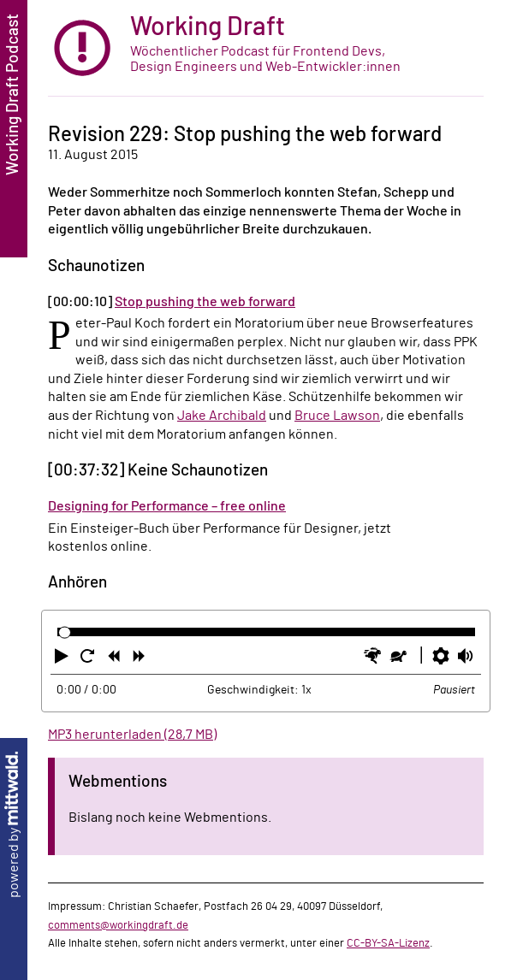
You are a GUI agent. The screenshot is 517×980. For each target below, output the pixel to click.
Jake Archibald (222, 416)
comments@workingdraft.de (118, 925)
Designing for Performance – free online (167, 506)
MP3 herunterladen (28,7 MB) (132, 735)
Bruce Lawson (337, 416)
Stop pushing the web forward (205, 302)
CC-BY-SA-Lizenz (388, 943)
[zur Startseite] (266, 48)
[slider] (65, 632)
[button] (63, 659)
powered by (14, 825)
